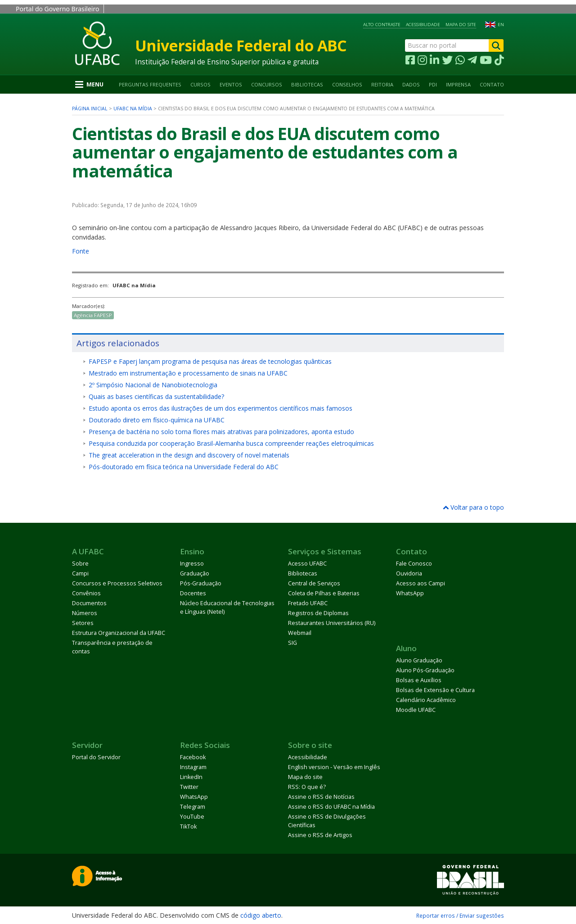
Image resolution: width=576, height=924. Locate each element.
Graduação (195, 573)
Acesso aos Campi (421, 583)
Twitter (189, 787)
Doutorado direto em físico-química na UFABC (157, 420)
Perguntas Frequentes (150, 84)
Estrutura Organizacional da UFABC (119, 633)
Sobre (80, 564)
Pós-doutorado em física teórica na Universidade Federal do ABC (184, 467)
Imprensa (458, 84)
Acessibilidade (423, 25)
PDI (433, 84)
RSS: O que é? (307, 787)
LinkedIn (191, 777)
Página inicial (90, 109)
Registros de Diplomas (318, 613)
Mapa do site (461, 25)
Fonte (81, 251)
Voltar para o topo (473, 507)
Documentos (89, 603)
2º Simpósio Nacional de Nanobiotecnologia (153, 385)
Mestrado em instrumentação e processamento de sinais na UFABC (188, 373)
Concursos (267, 84)
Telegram (193, 807)
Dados (411, 84)
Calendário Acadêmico (426, 700)
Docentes (193, 593)
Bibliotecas (307, 84)
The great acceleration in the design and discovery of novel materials (189, 455)
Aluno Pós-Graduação (425, 670)
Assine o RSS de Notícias (321, 797)
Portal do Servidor (96, 757)
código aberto (261, 915)
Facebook (193, 757)
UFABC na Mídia (133, 109)
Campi (80, 573)
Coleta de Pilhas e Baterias (324, 593)
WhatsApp (410, 593)
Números (85, 613)
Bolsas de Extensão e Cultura (435, 690)
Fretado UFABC (308, 603)
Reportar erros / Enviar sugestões (460, 915)
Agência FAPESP (93, 315)
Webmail (300, 633)
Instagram (193, 767)
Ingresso (192, 564)
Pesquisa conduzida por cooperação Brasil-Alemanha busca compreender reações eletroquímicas (231, 443)
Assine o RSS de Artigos (320, 835)
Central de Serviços (314, 583)
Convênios (86, 593)
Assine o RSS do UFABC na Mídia (331, 807)
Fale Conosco (414, 564)
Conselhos (347, 84)
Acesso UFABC (307, 564)
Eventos (231, 84)
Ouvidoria (409, 573)
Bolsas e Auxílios (419, 680)
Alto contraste (382, 25)
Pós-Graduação (201, 583)
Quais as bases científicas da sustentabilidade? (156, 396)
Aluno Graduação (419, 660)
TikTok (188, 827)
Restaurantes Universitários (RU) (332, 623)
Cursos (200, 84)
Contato (492, 84)
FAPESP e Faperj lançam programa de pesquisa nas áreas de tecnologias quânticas (210, 361)
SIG (292, 643)
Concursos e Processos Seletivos (117, 583)
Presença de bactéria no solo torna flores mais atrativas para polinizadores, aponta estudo (221, 432)
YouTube (192, 817)
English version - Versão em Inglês (334, 767)
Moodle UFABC (416, 710)
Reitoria (382, 84)
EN (501, 25)
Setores (83, 623)
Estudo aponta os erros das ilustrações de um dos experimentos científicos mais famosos (220, 408)
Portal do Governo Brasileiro (57, 9)
